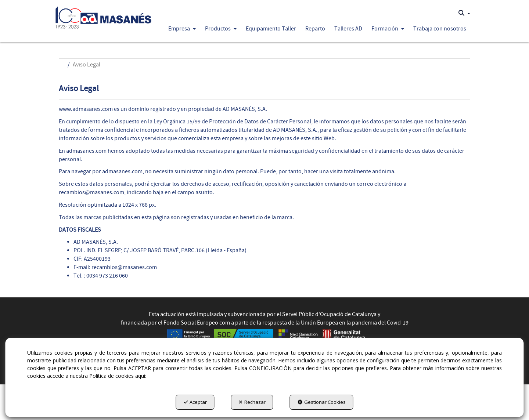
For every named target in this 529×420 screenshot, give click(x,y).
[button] (103, 15)
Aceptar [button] (195, 402)
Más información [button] (172, 376)
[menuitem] (464, 13)
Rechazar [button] (252, 402)
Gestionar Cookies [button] (322, 402)
